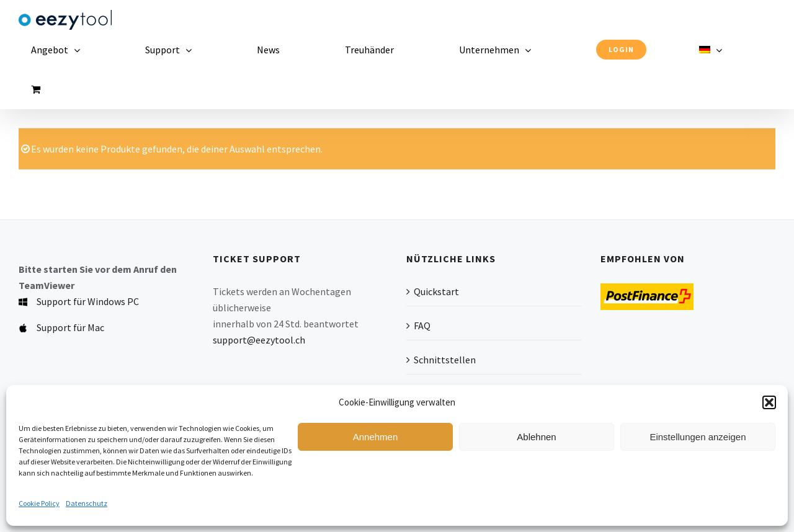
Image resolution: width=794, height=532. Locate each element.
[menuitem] (715, 50)
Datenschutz (87, 503)
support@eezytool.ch (259, 340)
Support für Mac (70, 327)
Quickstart (436, 291)
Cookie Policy (39, 503)
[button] (769, 402)
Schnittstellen (445, 360)
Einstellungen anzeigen (698, 437)
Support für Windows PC (88, 301)
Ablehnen (536, 437)
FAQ (422, 326)
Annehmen (376, 437)
